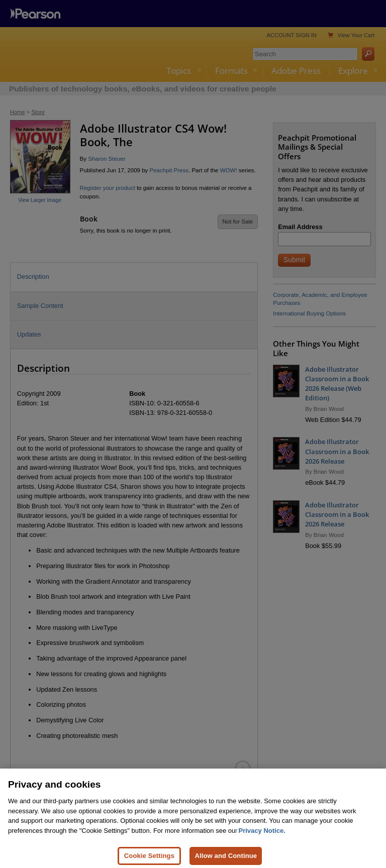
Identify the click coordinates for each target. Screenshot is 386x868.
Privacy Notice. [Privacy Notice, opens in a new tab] (262, 836)
